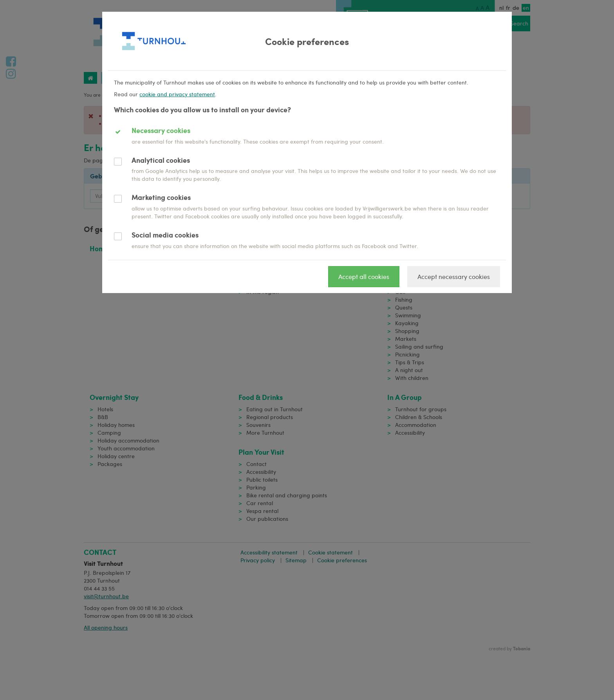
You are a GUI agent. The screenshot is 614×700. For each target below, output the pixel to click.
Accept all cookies (364, 276)
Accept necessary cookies (454, 276)
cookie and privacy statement (177, 94)
